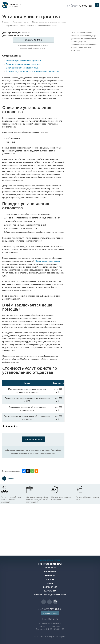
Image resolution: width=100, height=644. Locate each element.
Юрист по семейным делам (47, 261)
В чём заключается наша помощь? (23, 68)
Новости (50, 579)
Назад (8, 478)
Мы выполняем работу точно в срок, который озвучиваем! (37, 500)
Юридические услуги (50, 560)
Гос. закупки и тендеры (50, 564)
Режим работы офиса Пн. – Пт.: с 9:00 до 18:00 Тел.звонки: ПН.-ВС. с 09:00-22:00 (50, 626)
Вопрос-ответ (50, 587)
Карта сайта (50, 591)
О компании (50, 572)
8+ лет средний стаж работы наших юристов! (11, 500)
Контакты (50, 576)
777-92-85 (79, 6)
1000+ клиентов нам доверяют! (61, 498)
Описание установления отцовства (23, 61)
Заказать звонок (50, 613)
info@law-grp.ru (50, 619)
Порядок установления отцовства (23, 64)
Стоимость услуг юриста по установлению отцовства (33, 71)
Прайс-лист (50, 568)
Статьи (50, 583)
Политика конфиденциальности (50, 595)
